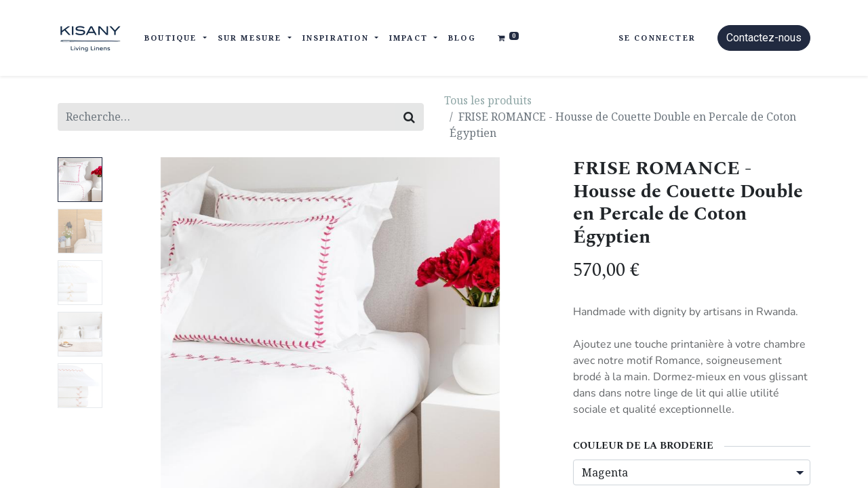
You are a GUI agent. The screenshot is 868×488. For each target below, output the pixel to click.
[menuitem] (462, 38)
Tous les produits (488, 100)
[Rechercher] (409, 117)
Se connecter (657, 38)
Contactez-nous (764, 38)
